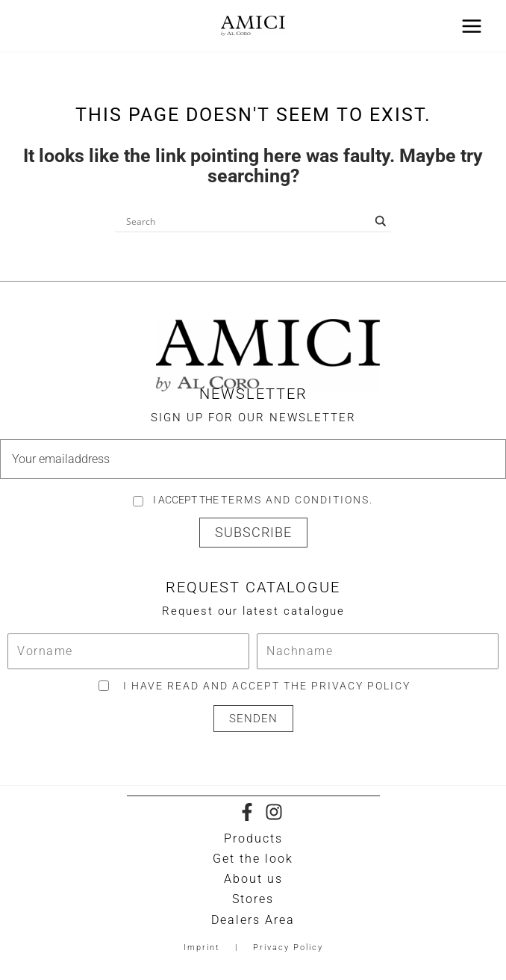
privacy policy (361, 686)
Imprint (202, 948)
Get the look (253, 859)
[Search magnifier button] (381, 221)
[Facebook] (247, 812)
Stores (253, 899)
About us (253, 879)
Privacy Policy (288, 948)
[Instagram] (274, 812)
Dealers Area (253, 920)
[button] (253, 533)
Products (253, 838)
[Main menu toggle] (471, 26)
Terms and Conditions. (297, 500)
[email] (253, 459)
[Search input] (246, 221)
